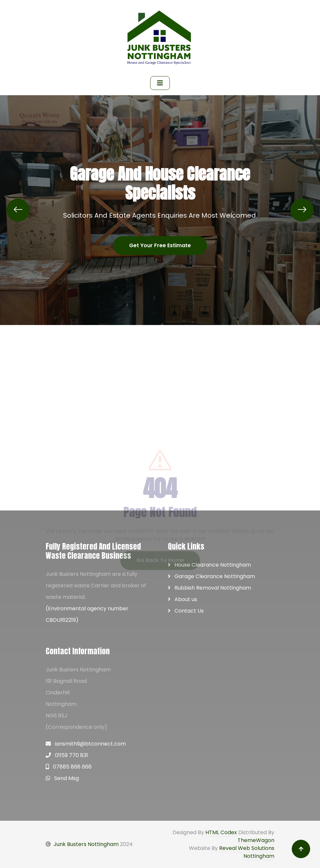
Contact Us (186, 611)
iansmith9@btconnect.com (86, 744)
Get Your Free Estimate (160, 245)
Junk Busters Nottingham (82, 844)
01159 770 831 (67, 755)
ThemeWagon (256, 840)
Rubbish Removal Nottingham (209, 588)
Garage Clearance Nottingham (211, 576)
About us (183, 599)
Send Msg (62, 778)
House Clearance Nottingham (209, 565)
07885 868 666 (69, 767)
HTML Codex (221, 832)
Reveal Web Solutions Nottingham (247, 852)
